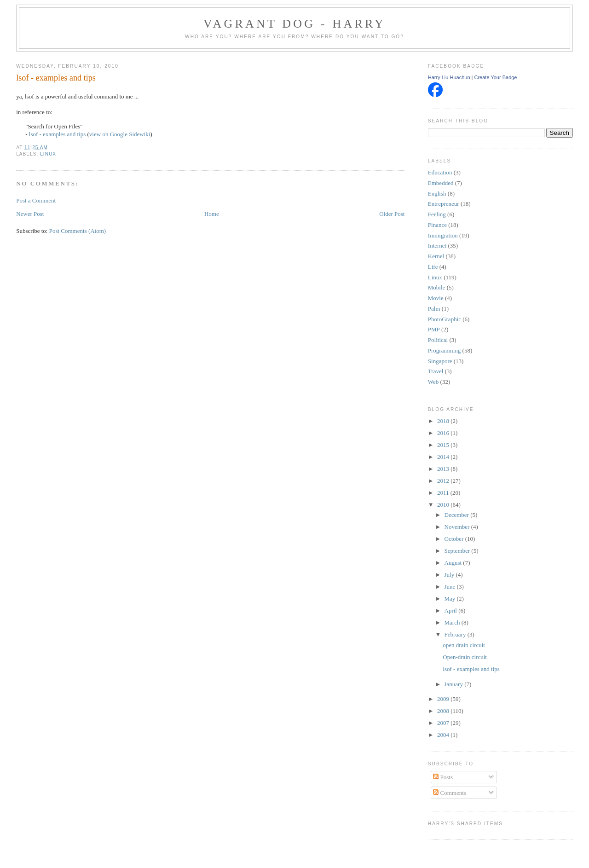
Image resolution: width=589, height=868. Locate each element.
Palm (434, 309)
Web (433, 382)
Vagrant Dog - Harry (294, 24)
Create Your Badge (496, 77)
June (451, 587)
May (451, 599)
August (454, 563)
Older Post (392, 214)
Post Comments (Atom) (78, 231)
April (452, 610)
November (458, 527)
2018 (444, 421)
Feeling (437, 214)
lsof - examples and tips (56, 78)
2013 (444, 469)
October (455, 539)
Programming (445, 350)
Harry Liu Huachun (449, 77)
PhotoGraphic (445, 319)
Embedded (441, 183)
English (437, 194)
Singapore (440, 361)
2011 (444, 493)
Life (433, 267)
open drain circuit (464, 645)
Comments (450, 793)
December (458, 515)
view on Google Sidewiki (120, 134)
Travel (436, 371)
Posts (443, 777)
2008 (444, 711)
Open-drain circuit (465, 657)
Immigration (443, 235)
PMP (434, 329)
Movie (436, 298)
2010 (444, 505)
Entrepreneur (444, 204)
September (458, 551)
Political (438, 340)
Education (440, 172)
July (450, 575)
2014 (444, 457)
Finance (437, 225)
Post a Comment (36, 200)
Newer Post (30, 214)
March (453, 622)
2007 (444, 723)
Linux (48, 154)
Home (212, 214)
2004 (444, 735)
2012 (444, 481)
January (455, 684)
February (456, 634)
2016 (444, 433)
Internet (437, 246)
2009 (444, 699)
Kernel (436, 256)
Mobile (437, 287)
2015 (444, 445)
